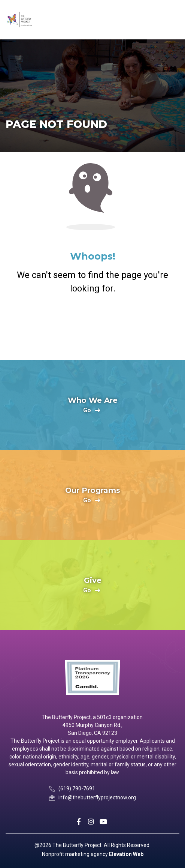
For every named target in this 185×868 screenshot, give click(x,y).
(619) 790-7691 (77, 788)
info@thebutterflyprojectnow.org (97, 797)
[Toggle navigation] (173, 20)
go (87, 411)
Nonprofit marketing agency (75, 854)
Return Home (92, 326)
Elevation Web (126, 854)
